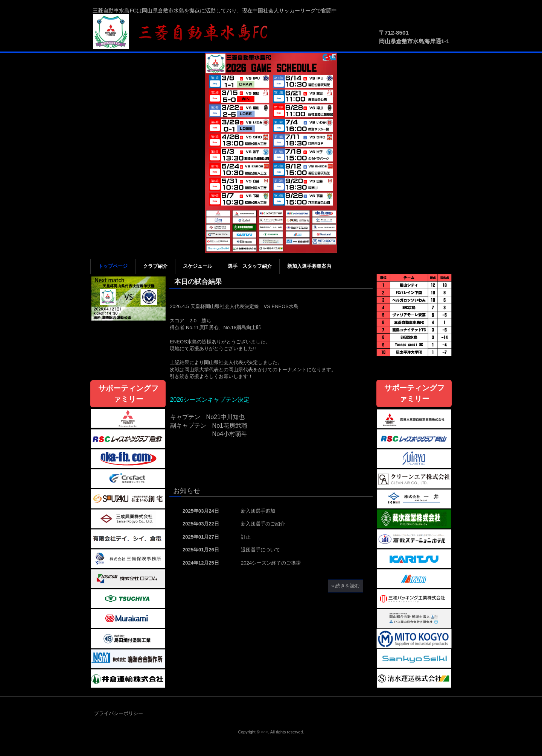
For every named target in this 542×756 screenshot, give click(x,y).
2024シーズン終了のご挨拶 (271, 563)
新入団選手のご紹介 (263, 524)
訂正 (246, 537)
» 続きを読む (346, 586)
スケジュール (198, 266)
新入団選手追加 (258, 511)
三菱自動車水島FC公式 (184, 32)
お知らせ (187, 491)
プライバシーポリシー (119, 713)
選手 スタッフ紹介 (250, 266)
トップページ (113, 266)
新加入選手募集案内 (309, 266)
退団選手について (260, 550)
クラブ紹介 (155, 266)
